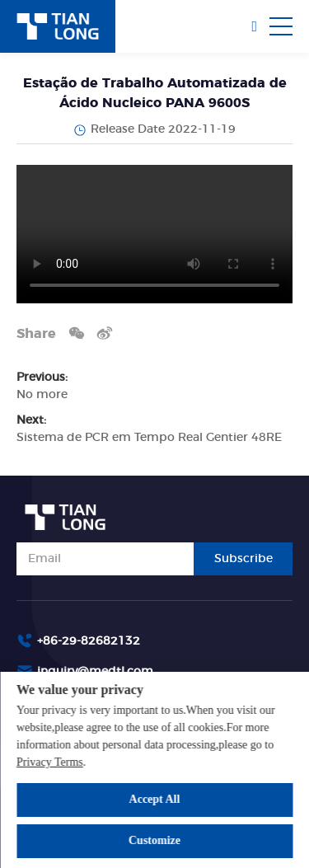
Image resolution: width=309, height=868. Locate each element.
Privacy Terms (50, 762)
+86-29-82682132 (89, 641)
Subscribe (243, 559)
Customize (154, 840)
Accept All (155, 799)
